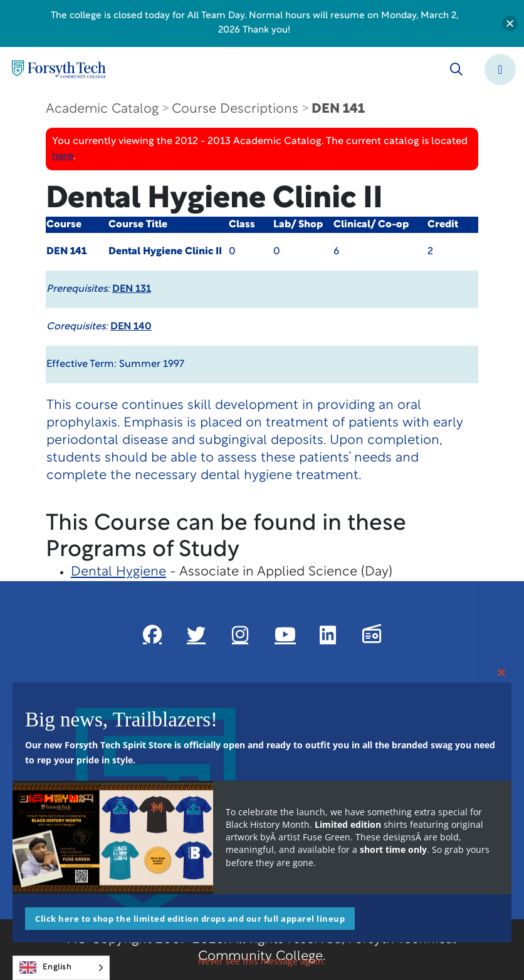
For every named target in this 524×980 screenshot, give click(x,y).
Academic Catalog (102, 109)
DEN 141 (338, 109)
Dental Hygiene (118, 572)
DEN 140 (131, 327)
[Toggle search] (456, 70)
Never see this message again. (262, 961)
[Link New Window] (152, 634)
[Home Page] (59, 69)
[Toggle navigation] (500, 70)
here (63, 157)
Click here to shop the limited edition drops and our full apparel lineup (190, 919)
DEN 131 (132, 289)
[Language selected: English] (61, 968)
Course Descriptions (235, 109)
